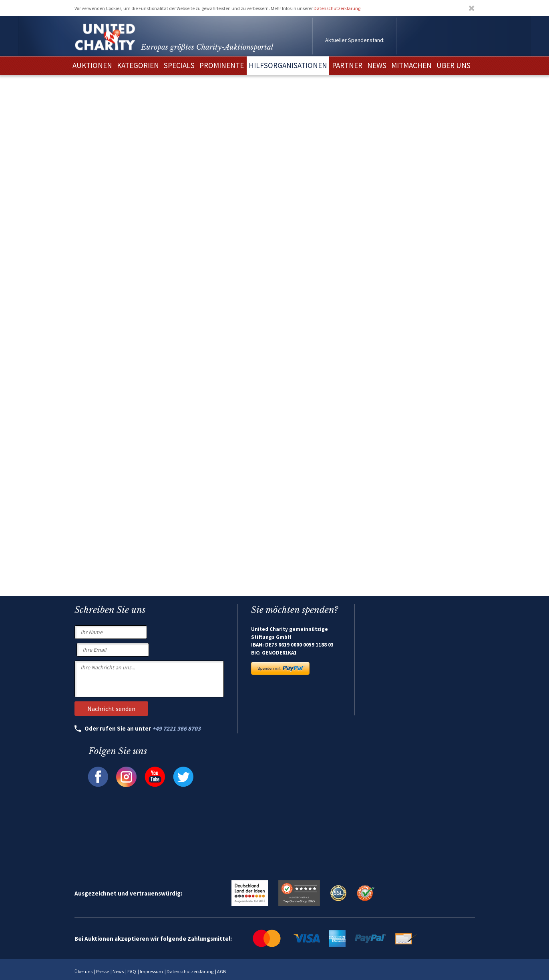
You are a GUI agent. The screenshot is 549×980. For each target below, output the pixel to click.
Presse (103, 971)
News (118, 971)
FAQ (132, 971)
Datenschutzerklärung (337, 8)
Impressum (151, 971)
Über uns (83, 971)
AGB (221, 971)
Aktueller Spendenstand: (355, 40)
